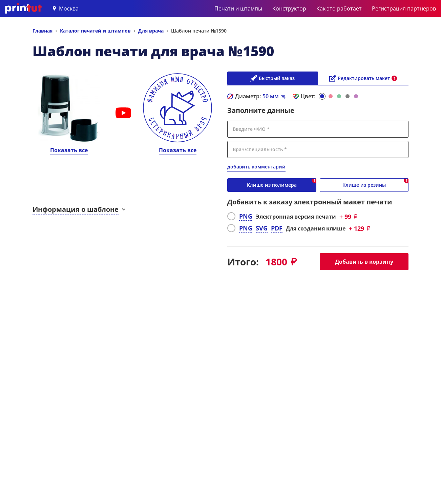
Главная (43, 31)
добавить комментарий (256, 167)
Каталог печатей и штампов (95, 31)
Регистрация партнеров (404, 8)
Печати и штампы (238, 8)
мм (271, 96)
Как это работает (339, 8)
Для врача (151, 31)
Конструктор (289, 8)
